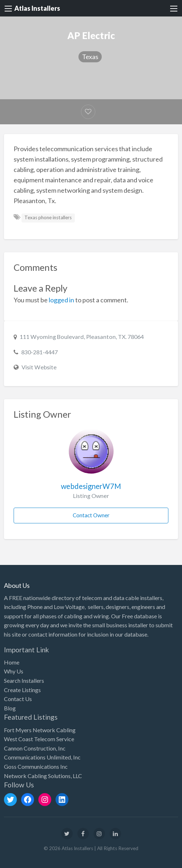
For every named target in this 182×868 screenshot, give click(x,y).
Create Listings (22, 690)
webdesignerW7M (91, 486)
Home (12, 662)
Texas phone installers (48, 217)
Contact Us (18, 699)
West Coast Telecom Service (39, 739)
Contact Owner (91, 515)
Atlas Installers (37, 8)
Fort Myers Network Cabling (40, 730)
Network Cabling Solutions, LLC (43, 776)
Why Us (14, 671)
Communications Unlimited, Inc (42, 757)
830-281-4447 (39, 352)
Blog (10, 708)
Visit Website (39, 367)
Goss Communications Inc (36, 766)
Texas (90, 57)
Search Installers (24, 680)
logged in (61, 300)
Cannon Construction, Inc (35, 748)
